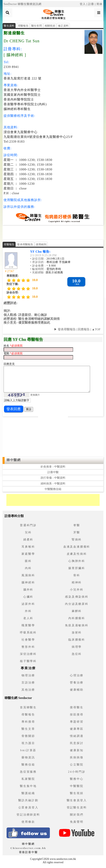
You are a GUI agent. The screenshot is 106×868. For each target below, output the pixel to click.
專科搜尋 (28, 722)
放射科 (77, 633)
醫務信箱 (28, 765)
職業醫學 (28, 625)
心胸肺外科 (77, 561)
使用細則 (41, 244)
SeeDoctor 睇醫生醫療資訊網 (23, 4)
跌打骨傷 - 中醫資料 (53, 478)
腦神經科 (28, 582)
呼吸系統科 (28, 633)
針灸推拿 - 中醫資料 (53, 467)
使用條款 (28, 822)
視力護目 (28, 743)
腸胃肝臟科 (77, 568)
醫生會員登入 (77, 800)
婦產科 (28, 540)
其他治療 (28, 690)
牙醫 (77, 532)
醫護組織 (28, 793)
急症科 (77, 654)
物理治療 (28, 675)
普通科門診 (28, 525)
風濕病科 (28, 575)
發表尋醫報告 (25, 244)
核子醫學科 (28, 661)
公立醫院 (77, 765)
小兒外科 (77, 590)
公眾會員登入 (28, 808)
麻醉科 (77, 611)
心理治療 (77, 675)
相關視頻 (50, 26)
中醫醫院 (77, 786)
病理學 (77, 647)
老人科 (28, 618)
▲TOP (96, 329)
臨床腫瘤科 (77, 640)
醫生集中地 (28, 786)
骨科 (77, 575)
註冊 (91, 4)
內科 (28, 568)
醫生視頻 (77, 793)
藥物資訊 (28, 757)
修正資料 (63, 26)
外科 (28, 611)
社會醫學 (28, 640)
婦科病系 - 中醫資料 (53, 484)
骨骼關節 (28, 736)
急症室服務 (28, 772)
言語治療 (28, 683)
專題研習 (77, 722)
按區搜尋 (77, 715)
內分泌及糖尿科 (77, 604)
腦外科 (28, 590)
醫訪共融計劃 (28, 800)
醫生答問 (37, 26)
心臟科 (28, 597)
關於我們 (77, 815)
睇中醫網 (14, 460)
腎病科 (77, 540)
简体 (99, 4)
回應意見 (9, 364)
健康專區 (77, 729)
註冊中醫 (53, 472)
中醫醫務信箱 (53, 489)
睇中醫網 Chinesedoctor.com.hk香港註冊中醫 (28, 848)
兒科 (28, 532)
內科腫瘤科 (77, 618)
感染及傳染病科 (77, 597)
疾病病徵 (77, 757)
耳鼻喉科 (28, 547)
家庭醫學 (28, 554)
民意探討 (77, 743)
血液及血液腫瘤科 (77, 547)
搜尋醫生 (77, 707)
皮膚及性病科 (77, 554)
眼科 (28, 561)
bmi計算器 (28, 750)
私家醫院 (28, 779)
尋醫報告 (23, 26)
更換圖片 (35, 395)
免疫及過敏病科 (77, 625)
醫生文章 (28, 729)
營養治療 (77, 683)
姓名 (7, 346)
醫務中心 (77, 779)
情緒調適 (77, 736)
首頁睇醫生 (28, 707)
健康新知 (77, 750)
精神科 (77, 582)
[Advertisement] (53, 232)
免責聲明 (77, 822)
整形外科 (28, 647)
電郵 (7, 353)
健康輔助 (77, 690)
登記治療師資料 (28, 815)
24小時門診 (77, 772)
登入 (83, 4)
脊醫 (77, 525)
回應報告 (84, 329)
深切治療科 (28, 654)
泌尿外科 (28, 604)
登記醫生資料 (77, 808)
